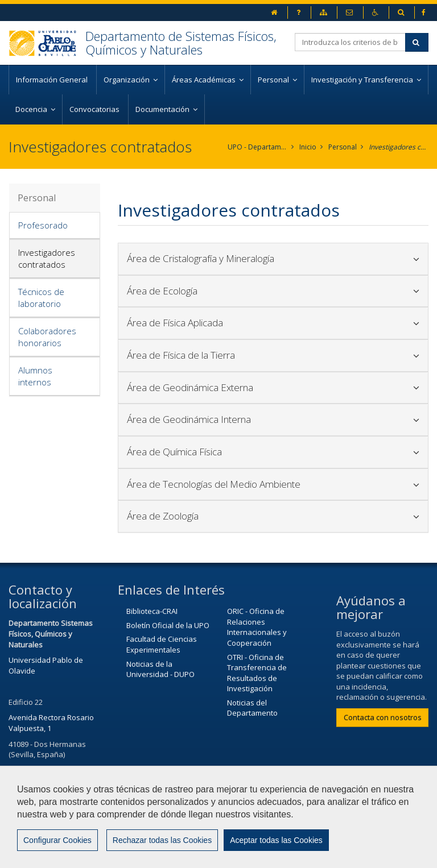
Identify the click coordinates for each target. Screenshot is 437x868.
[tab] (55, 226)
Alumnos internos (35, 376)
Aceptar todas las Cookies (276, 840)
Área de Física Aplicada (273, 323)
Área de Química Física (273, 452)
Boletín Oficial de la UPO (168, 625)
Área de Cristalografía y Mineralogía (273, 258)
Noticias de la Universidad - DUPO (160, 669)
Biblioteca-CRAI (152, 611)
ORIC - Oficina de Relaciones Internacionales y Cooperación (257, 627)
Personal (343, 147)
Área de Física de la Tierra (273, 355)
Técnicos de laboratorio (41, 298)
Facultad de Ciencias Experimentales (162, 644)
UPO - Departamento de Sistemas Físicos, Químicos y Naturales (257, 147)
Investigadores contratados (399, 147)
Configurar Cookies (57, 840)
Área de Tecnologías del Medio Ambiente (273, 484)
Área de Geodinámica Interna (273, 419)
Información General (53, 80)
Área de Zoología (273, 516)
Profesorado (43, 225)
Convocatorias (95, 109)
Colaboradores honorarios (47, 337)
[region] (218, 817)
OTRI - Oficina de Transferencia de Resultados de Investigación (257, 673)
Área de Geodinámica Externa (273, 387)
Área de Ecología (273, 291)
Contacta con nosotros (383, 717)
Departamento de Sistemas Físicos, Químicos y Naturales (181, 43)
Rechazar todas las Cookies (162, 840)
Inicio (308, 147)
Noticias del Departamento (252, 708)
